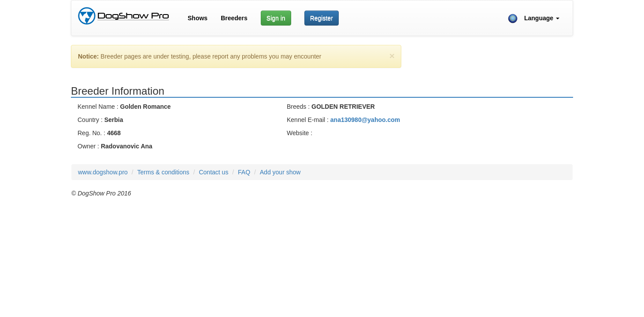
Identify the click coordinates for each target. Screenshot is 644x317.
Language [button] (533, 18)
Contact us (213, 172)
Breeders (234, 18)
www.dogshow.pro (103, 172)
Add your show (280, 172)
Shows (198, 18)
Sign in (276, 18)
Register (322, 18)
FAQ (244, 172)
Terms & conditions (163, 172)
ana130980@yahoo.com (365, 120)
